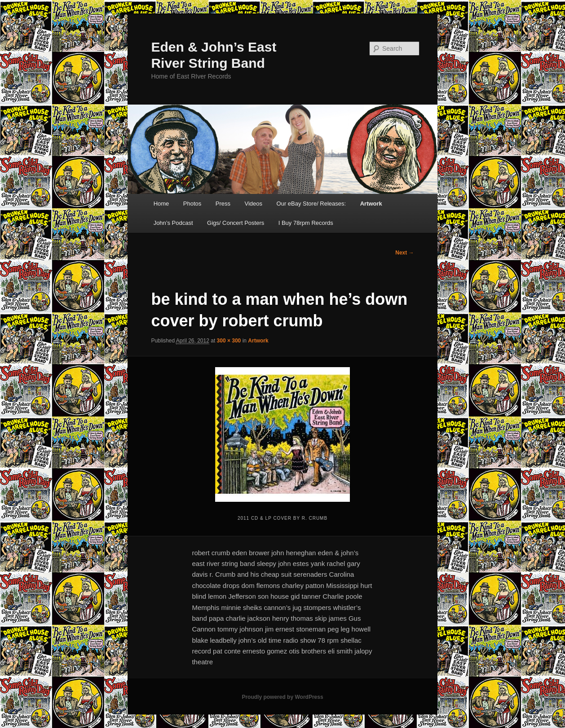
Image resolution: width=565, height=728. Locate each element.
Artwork (371, 204)
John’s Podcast (173, 223)
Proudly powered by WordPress (282, 697)
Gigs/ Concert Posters (236, 223)
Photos (192, 204)
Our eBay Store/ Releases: (311, 204)
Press (223, 204)
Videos (254, 204)
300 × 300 (229, 341)
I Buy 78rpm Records (306, 223)
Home (161, 204)
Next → (404, 253)
